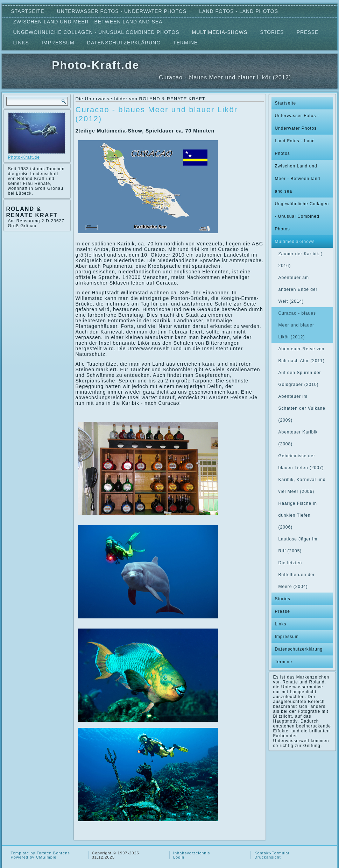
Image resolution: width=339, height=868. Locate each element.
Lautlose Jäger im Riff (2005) (298, 545)
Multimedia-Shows (220, 32)
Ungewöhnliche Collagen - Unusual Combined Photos (96, 32)
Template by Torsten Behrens (40, 853)
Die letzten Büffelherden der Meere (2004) (297, 575)
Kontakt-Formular (272, 853)
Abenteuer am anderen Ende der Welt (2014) (298, 289)
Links (21, 43)
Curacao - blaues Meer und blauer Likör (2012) (297, 325)
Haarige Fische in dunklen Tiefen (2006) (298, 515)
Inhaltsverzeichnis (192, 853)
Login (179, 857)
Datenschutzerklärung (124, 43)
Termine (185, 43)
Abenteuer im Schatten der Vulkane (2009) (302, 408)
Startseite (28, 11)
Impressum (58, 43)
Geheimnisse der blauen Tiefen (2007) (301, 462)
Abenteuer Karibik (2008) (298, 438)
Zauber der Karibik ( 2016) (301, 260)
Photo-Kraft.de (96, 65)
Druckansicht (268, 857)
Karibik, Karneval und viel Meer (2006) (302, 486)
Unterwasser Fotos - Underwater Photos (122, 11)
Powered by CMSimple (34, 857)
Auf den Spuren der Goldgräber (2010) (300, 379)
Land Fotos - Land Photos (239, 11)
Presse (308, 32)
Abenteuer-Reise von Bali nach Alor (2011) (302, 355)
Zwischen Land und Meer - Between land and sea (88, 22)
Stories (272, 32)
